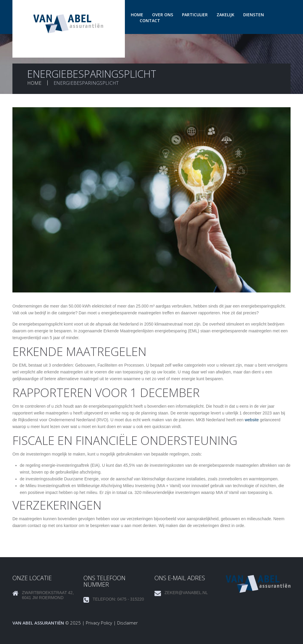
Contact (150, 21)
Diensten (254, 15)
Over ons (163, 15)
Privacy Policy (99, 623)
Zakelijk (225, 15)
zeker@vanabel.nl (186, 593)
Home (137, 15)
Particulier (195, 15)
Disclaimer (128, 623)
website (252, 420)
